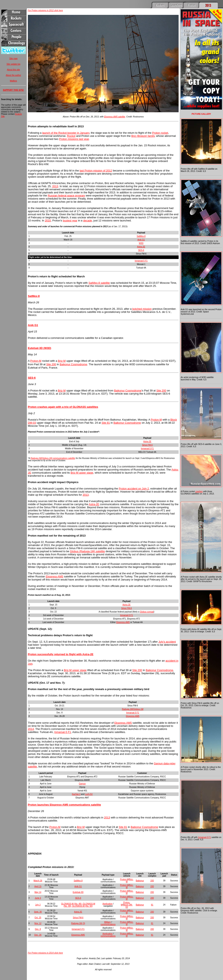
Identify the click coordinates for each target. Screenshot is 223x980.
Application (107, 904)
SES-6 (141, 250)
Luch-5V (89, 794)
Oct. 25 (38, 918)
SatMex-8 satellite (99, 283)
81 (152, 905)
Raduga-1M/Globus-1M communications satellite (53, 458)
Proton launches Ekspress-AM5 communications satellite (64, 805)
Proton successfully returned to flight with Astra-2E (61, 654)
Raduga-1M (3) (78, 923)
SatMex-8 (141, 236)
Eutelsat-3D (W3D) (40, 348)
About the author (13, 75)
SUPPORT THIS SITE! (13, 90)
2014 (31, 729)
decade (88, 220)
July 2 (38, 905)
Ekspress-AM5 (55, 576)
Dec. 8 (38, 929)
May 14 (38, 892)
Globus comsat (147, 612)
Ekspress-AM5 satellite (115, 117)
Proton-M (36, 361)
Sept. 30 (38, 912)
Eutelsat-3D (78, 892)
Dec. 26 (38, 935)
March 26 (38, 881)
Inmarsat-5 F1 (141, 261)
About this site (14, 70)
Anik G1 (141, 240)
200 (152, 881)
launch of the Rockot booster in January (66, 133)
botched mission (142, 309)
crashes (199, 491)
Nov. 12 (38, 923)
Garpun (82, 784)
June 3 (38, 898)
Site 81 (106, 423)
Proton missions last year (74, 139)
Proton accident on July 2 (134, 489)
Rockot (71, 136)
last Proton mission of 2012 (96, 171)
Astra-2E (141, 247)
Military (108, 922)
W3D (141, 243)
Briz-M (62, 361)
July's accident (167, 642)
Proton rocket (160, 133)
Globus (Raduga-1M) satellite (87, 551)
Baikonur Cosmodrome (73, 364)
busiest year (70, 220)
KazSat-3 (76, 794)
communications (108, 924)
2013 (55, 186)
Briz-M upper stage (82, 473)
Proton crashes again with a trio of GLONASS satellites (63, 407)
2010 (48, 220)
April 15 (38, 886)
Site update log (14, 64)
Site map (13, 59)
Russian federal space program (66, 196)
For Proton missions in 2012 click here (45, 10)
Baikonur (140, 881)
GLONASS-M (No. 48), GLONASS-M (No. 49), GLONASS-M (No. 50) (78, 905)
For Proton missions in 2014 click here (45, 953)
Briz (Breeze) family (143, 136)
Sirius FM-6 (147, 445)
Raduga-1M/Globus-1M (133, 709)
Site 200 (51, 364)
